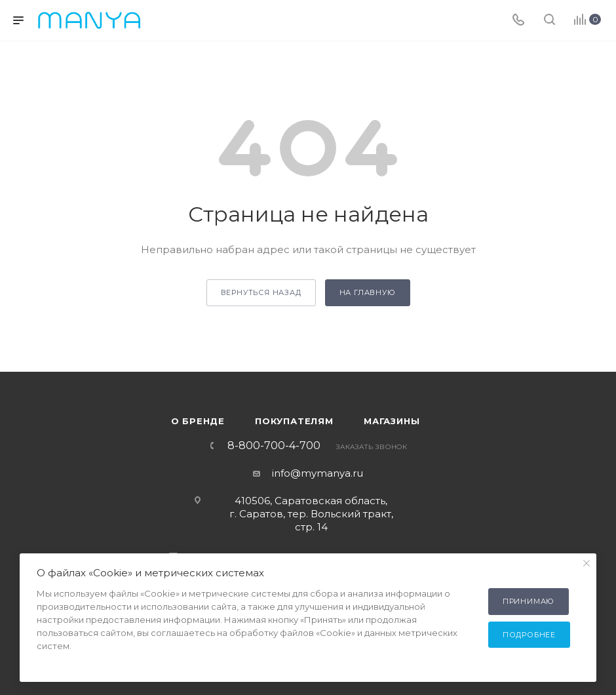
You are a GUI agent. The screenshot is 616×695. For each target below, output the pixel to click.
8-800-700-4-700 (274, 446)
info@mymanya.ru (318, 473)
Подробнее (529, 635)
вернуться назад (261, 292)
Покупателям (294, 421)
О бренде (198, 421)
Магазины (392, 421)
